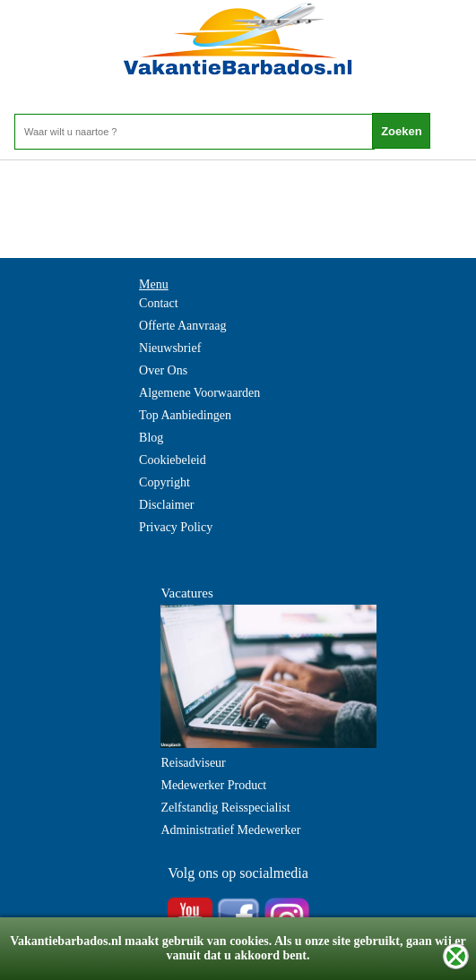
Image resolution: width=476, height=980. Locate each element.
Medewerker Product (213, 785)
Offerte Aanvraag (182, 326)
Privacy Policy (176, 527)
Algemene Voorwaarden (199, 393)
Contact (159, 303)
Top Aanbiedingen (185, 415)
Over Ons (163, 370)
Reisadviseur (193, 763)
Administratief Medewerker (230, 830)
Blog (151, 438)
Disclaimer (166, 505)
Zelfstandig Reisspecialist (225, 808)
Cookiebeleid (173, 460)
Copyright (164, 482)
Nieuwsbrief (170, 348)
